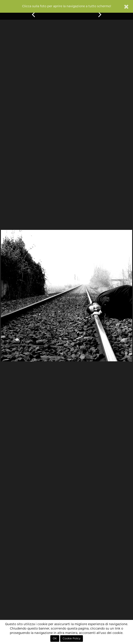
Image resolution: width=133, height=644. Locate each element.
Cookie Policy (72, 639)
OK (55, 639)
